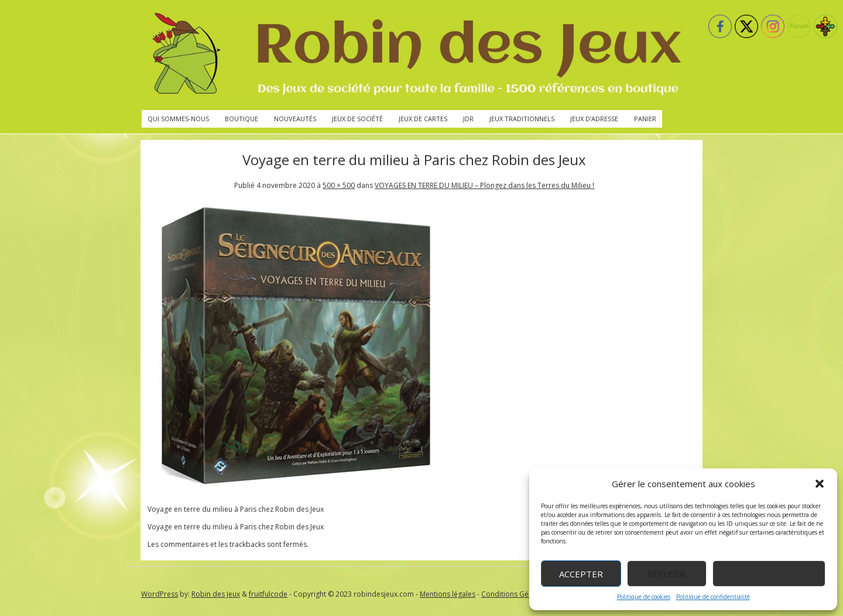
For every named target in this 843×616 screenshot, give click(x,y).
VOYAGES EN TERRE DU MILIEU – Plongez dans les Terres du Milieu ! (484, 185)
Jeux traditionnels (522, 119)
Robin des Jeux (216, 594)
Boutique (241, 119)
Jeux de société (357, 119)
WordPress (160, 594)
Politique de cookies (644, 597)
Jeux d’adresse (594, 119)
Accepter (581, 574)
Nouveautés (295, 119)
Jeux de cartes (423, 119)
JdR (468, 119)
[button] (820, 484)
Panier (645, 119)
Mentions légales (448, 594)
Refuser (666, 574)
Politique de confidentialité (713, 597)
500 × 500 (339, 185)
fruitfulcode (268, 594)
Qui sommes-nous (178, 119)
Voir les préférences (769, 574)
